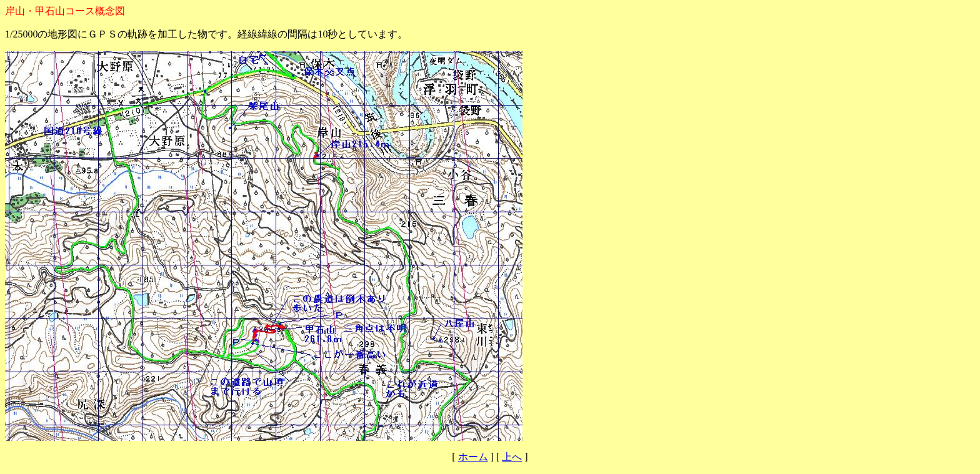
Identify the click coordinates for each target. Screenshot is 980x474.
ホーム (473, 457)
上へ (512, 457)
